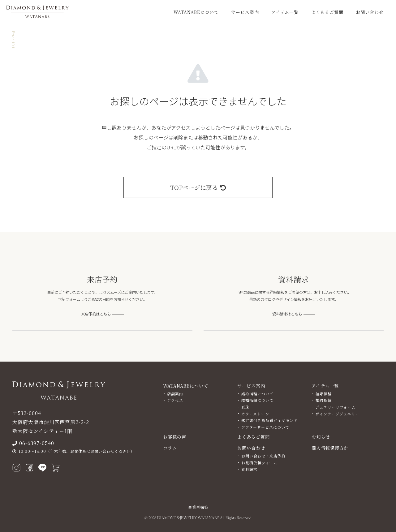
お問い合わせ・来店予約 (263, 456)
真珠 (245, 407)
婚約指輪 (324, 400)
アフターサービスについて (265, 427)
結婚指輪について (257, 400)
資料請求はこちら (287, 314)
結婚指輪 (324, 394)
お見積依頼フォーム (259, 463)
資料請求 (249, 469)
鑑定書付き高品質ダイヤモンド (269, 420)
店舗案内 (175, 394)
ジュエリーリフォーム (336, 407)
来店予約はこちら (96, 314)
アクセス (175, 400)
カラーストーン (255, 414)
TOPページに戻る (198, 187)
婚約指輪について (257, 394)
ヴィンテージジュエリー (338, 414)
